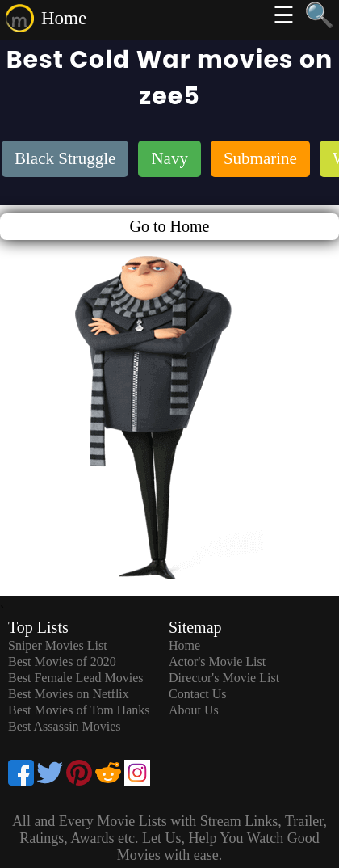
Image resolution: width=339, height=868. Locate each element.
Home (64, 18)
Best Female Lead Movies (76, 678)
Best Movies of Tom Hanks (79, 710)
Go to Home (170, 226)
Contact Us (198, 694)
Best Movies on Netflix (69, 694)
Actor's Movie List (217, 662)
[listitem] (65, 160)
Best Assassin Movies (65, 726)
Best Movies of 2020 (62, 662)
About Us (194, 710)
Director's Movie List (224, 678)
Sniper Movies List (58, 645)
